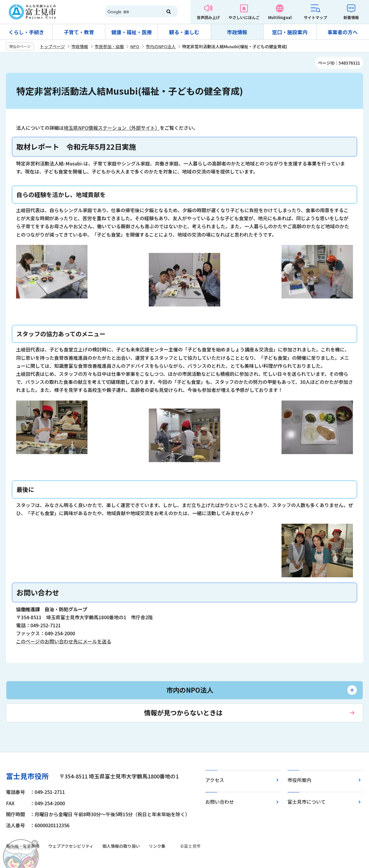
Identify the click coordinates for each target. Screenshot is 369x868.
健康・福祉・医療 (132, 32)
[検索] (131, 12)
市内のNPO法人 (161, 46)
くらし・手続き (26, 32)
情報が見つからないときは (183, 712)
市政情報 (237, 32)
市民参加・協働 (109, 46)
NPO (135, 46)
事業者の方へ (343, 32)
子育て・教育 (79, 32)
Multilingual (280, 17)
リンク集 (157, 846)
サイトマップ (315, 17)
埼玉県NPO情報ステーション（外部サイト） (112, 128)
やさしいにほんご (244, 17)
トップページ (52, 46)
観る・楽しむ (184, 32)
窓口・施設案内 (290, 32)
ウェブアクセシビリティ (71, 846)
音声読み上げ (208, 17)
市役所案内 (299, 780)
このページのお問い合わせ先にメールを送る (64, 641)
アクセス (215, 780)
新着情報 (351, 17)
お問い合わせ (220, 802)
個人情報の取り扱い (121, 846)
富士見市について (307, 802)
